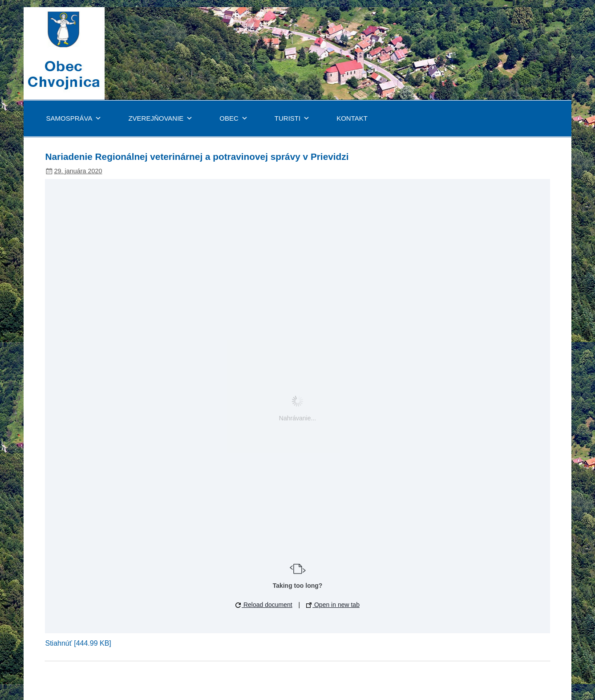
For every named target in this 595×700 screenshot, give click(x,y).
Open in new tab (333, 605)
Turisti (292, 118)
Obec (234, 118)
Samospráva (74, 118)
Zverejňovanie (160, 118)
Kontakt (352, 118)
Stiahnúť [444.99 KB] (78, 643)
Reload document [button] (264, 605)
